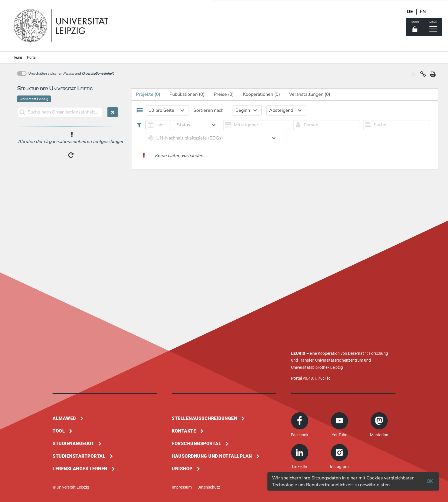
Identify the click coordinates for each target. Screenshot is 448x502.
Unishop (182, 469)
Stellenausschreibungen (204, 418)
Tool (59, 431)
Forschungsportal (196, 444)
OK (430, 481)
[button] (423, 75)
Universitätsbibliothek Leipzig (317, 367)
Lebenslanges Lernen (80, 469)
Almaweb (64, 418)
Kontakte (184, 431)
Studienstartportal (79, 456)
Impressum (182, 487)
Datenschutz (209, 487)
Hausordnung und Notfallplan (212, 456)
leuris (18, 57)
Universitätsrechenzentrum (339, 360)
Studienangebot (73, 444)
